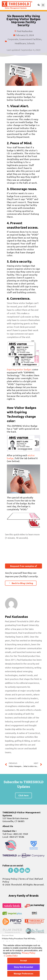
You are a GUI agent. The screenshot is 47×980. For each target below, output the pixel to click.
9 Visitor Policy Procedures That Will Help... (19, 938)
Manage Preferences (24, 974)
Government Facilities (30, 39)
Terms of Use (26, 879)
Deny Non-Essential (23, 967)
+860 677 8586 (16, 837)
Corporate (13, 39)
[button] (23, 566)
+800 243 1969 (20, 834)
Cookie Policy (12, 956)
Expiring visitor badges (19, 369)
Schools (31, 43)
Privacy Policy (29, 953)
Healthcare (20, 43)
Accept (23, 961)
